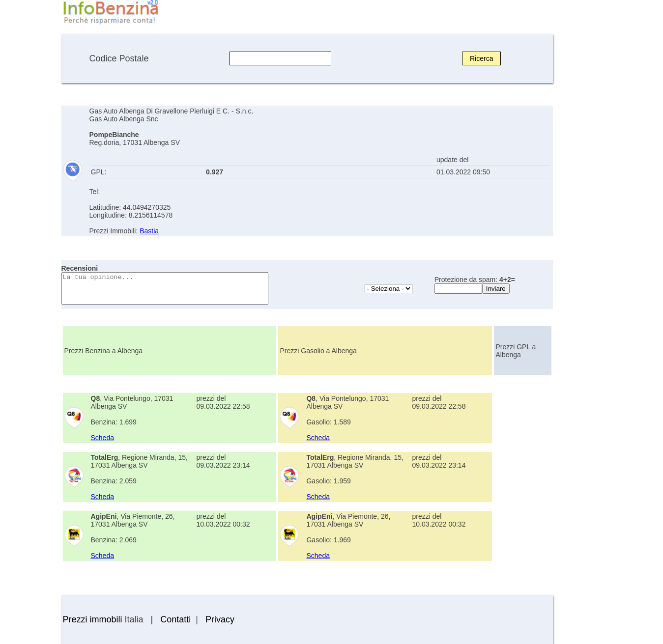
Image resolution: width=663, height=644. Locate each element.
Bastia (149, 231)
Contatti (175, 619)
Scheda (102, 438)
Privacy (220, 619)
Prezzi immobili (93, 619)
